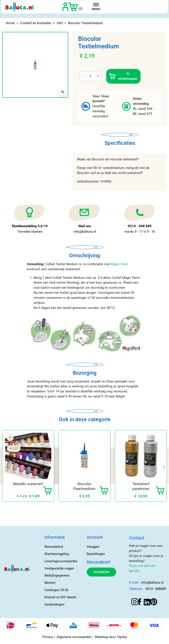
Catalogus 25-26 (56, 590)
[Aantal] (91, 76)
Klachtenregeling (57, 554)
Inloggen (93, 547)
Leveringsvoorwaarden (61, 561)
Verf (60, 23)
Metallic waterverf (28, 484)
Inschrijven (101, 572)
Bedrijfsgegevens (57, 575)
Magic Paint (119, 264)
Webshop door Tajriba (111, 637)
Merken (50, 583)
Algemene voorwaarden (74, 637)
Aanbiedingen (54, 604)
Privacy (48, 637)
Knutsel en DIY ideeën (60, 597)
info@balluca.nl (152, 582)
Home (10, 23)
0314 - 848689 (156, 589)
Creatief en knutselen (36, 23)
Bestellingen (96, 554)
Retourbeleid (54, 547)
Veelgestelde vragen (59, 568)
